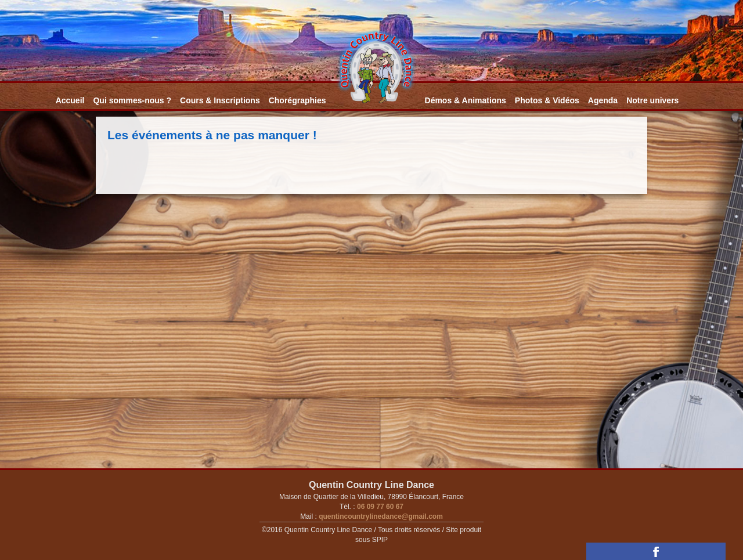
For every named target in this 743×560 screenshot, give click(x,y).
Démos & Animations (466, 100)
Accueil (70, 100)
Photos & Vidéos (547, 100)
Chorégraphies (297, 100)
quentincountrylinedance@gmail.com (380, 516)
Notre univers (652, 100)
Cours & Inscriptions (220, 100)
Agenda (603, 100)
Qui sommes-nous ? (132, 100)
